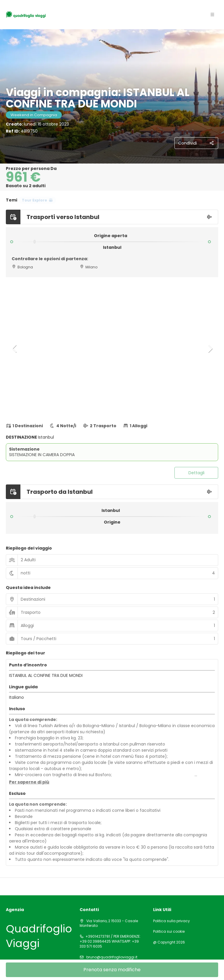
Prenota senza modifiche (112, 970)
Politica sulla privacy (171, 921)
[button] (15, 349)
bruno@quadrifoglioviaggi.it (111, 957)
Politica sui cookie (169, 932)
